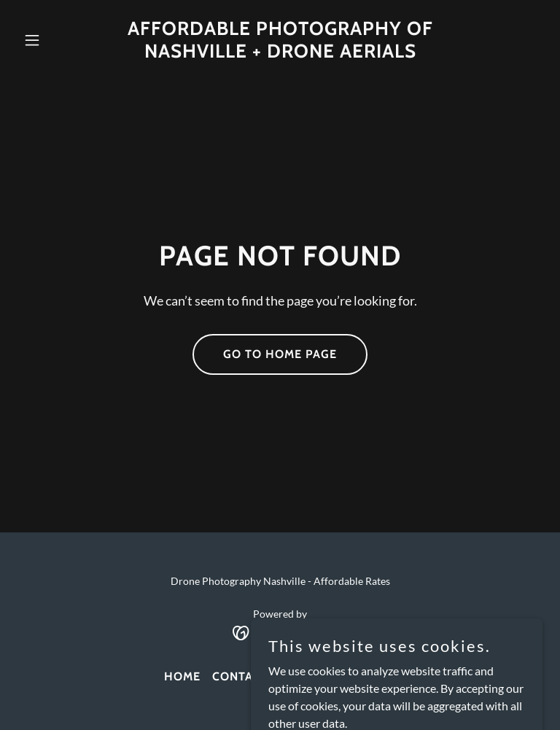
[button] (57, 40)
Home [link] (182, 676)
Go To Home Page (280, 354)
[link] (280, 53)
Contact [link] (240, 676)
